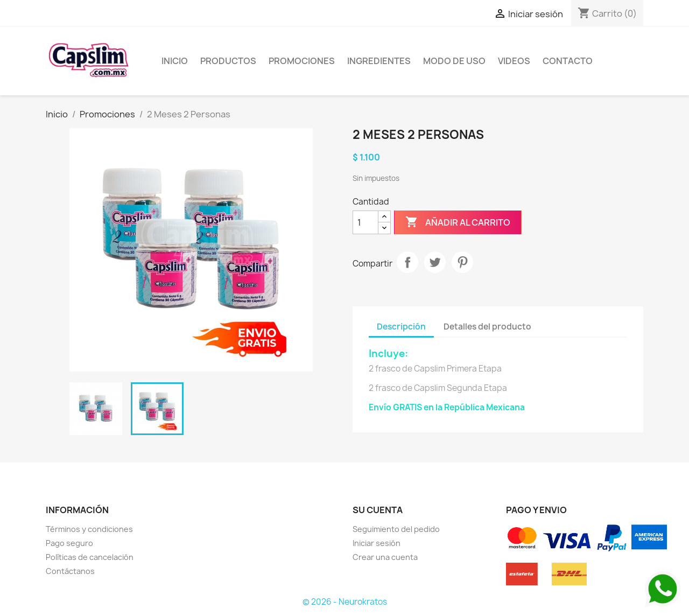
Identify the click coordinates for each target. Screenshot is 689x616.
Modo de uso (454, 61)
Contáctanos (70, 571)
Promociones (302, 61)
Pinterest (462, 262)
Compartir (407, 262)
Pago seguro (69, 543)
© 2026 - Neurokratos (345, 602)
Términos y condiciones (89, 529)
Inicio (175, 61)
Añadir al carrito (458, 222)
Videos (514, 61)
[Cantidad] (365, 222)
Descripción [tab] (401, 327)
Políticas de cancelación (90, 557)
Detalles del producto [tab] (487, 327)
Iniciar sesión (377, 543)
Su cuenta (378, 510)
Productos (228, 61)
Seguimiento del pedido (396, 529)
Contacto (568, 61)
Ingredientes (379, 61)
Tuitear (435, 262)
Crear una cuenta (385, 557)
